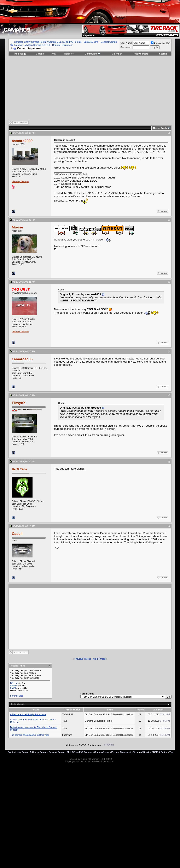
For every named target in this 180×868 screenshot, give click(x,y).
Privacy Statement (121, 752)
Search (163, 54)
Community (93, 54)
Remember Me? (161, 43)
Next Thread (99, 659)
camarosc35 (22, 359)
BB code (14, 683)
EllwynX (19, 403)
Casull (17, 534)
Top (171, 752)
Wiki (54, 54)
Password (125, 47)
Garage (40, 54)
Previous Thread (83, 659)
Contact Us (14, 752)
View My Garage (20, 181)
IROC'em (19, 469)
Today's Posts (141, 54)
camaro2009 (22, 141)
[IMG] (13, 688)
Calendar (117, 54)
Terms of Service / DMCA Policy (150, 752)
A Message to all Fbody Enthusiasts (28, 714)
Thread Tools (160, 128)
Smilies (14, 686)
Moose (18, 227)
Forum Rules (17, 696)
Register (69, 54)
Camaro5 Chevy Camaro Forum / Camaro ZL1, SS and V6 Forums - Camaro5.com (56, 42)
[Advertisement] (90, 88)
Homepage (20, 54)
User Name (126, 43)
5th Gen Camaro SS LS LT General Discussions (49, 45)
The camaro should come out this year (30, 735)
